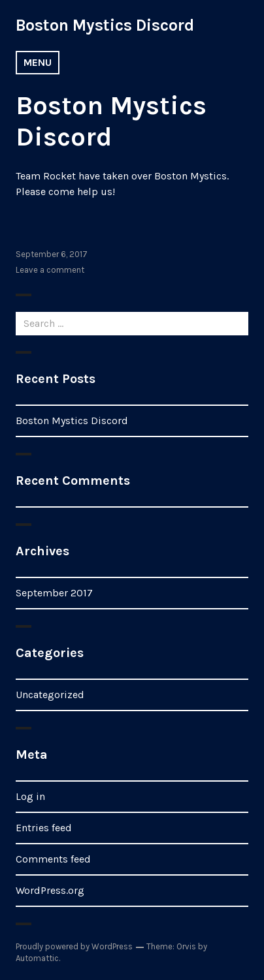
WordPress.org (50, 890)
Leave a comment (50, 270)
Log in (30, 796)
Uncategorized (50, 695)
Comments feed (53, 859)
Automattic (37, 958)
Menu (38, 62)
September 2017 (54, 593)
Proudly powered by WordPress (74, 946)
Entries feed (44, 828)
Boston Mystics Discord (105, 25)
